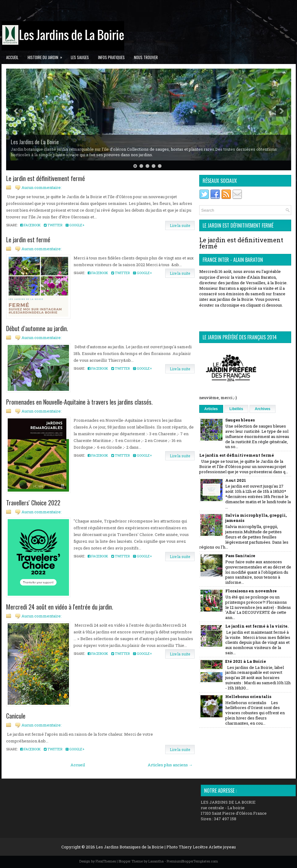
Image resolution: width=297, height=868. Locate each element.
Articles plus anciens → (170, 765)
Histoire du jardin (47, 55)
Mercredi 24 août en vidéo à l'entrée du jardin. (60, 607)
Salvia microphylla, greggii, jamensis (256, 518)
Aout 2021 (236, 480)
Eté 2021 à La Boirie (246, 661)
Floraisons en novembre (251, 591)
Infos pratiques (111, 57)
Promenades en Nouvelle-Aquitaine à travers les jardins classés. (79, 402)
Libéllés (236, 409)
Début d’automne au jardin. (37, 328)
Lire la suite (180, 225)
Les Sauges (80, 57)
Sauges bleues (240, 420)
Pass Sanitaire (240, 556)
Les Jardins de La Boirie (35, 142)
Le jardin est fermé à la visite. (257, 626)
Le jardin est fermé (28, 240)
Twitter (53, 225)
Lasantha (156, 861)
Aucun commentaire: (42, 187)
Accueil (12, 57)
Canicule (16, 716)
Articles (211, 409)
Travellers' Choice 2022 (33, 503)
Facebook (30, 225)
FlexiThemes (106, 861)
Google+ (75, 225)
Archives (263, 409)
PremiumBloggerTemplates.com (192, 861)
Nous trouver (146, 57)
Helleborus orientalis (248, 696)
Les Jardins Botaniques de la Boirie (130, 847)
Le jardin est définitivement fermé (46, 178)
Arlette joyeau (222, 847)
